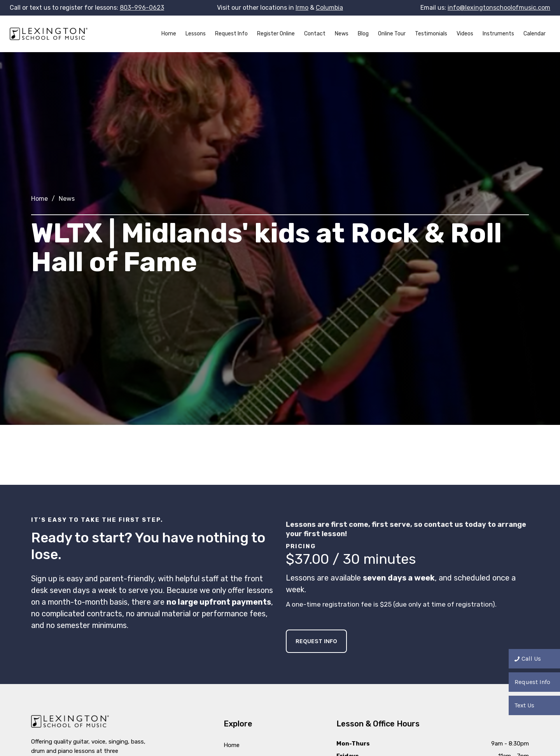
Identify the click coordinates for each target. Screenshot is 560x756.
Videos (465, 34)
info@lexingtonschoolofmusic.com (499, 8)
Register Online (276, 34)
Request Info (231, 34)
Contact (315, 34)
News (342, 34)
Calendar (535, 34)
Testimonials (431, 34)
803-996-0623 (142, 8)
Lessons (196, 34)
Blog (363, 34)
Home (169, 34)
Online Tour (392, 34)
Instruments (498, 34)
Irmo (302, 8)
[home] (49, 34)
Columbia (329, 8)
